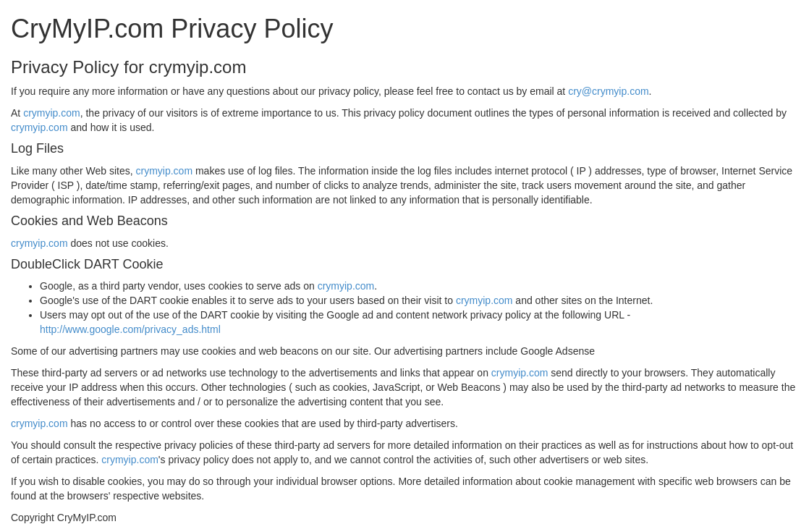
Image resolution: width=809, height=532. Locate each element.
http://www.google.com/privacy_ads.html (130, 329)
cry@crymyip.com (608, 91)
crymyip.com (52, 113)
